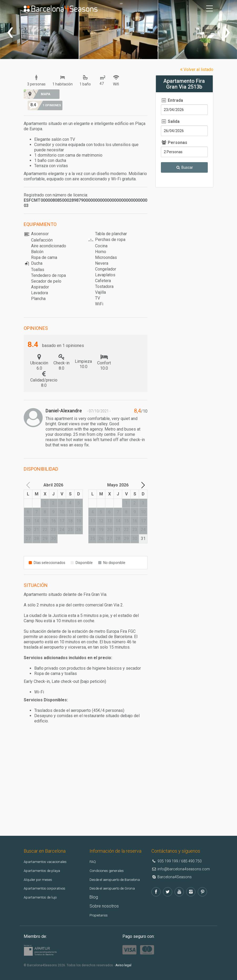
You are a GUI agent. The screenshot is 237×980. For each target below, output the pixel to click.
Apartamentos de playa (45, 859)
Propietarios (101, 911)
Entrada (172, 100)
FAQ (93, 850)
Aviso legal (123, 962)
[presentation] (10, 31)
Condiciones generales (111, 859)
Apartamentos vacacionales (50, 850)
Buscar (184, 167)
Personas (174, 143)
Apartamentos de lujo (44, 886)
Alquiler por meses (41, 868)
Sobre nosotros (104, 902)
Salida (170, 121)
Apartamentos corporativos (50, 877)
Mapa (44, 94)
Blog (94, 893)
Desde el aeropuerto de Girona (118, 884)
